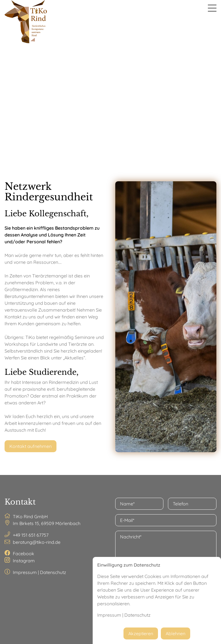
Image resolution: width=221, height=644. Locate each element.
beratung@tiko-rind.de (37, 542)
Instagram (24, 561)
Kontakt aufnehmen (31, 446)
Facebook (24, 554)
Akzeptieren (141, 633)
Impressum (25, 572)
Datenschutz (53, 572)
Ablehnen (176, 633)
